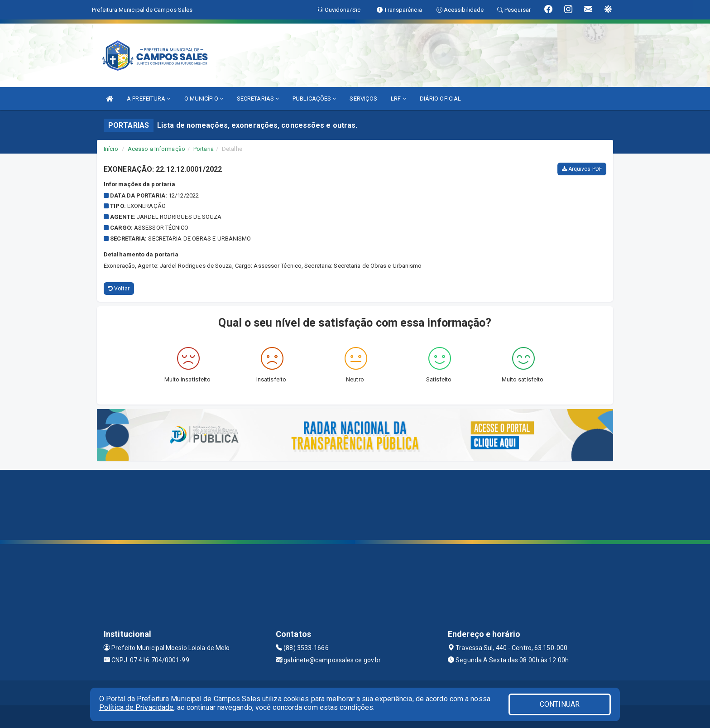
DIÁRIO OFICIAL (440, 99)
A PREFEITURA (149, 99)
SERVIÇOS (363, 99)
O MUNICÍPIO (204, 99)
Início (111, 149)
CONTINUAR (560, 704)
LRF (398, 99)
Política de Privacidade (136, 707)
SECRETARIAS (258, 99)
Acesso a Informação (156, 149)
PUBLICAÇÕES (314, 99)
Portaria (204, 149)
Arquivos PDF (582, 169)
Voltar (119, 289)
